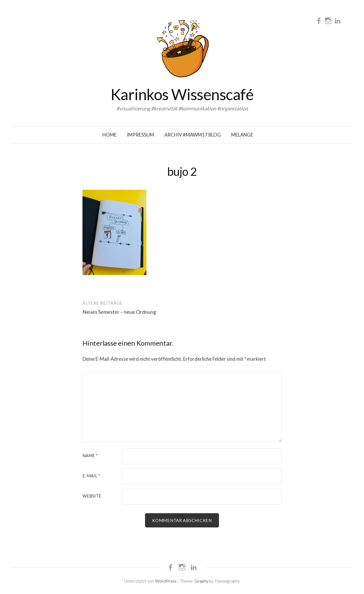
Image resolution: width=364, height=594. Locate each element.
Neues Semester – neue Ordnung (119, 312)
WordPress (166, 581)
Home (109, 135)
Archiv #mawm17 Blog (193, 135)
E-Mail (91, 476)
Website (92, 496)
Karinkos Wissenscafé (182, 94)
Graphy (201, 581)
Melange (242, 135)
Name (90, 456)
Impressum (140, 135)
